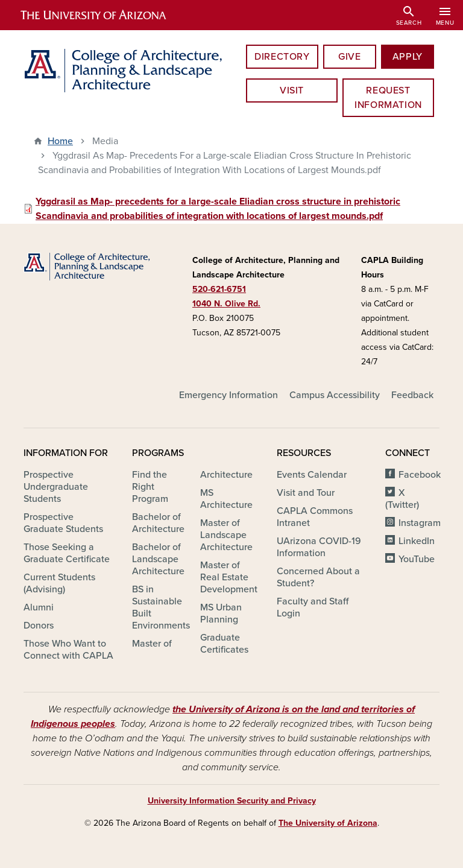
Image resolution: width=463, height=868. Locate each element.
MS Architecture (226, 499)
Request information (388, 98)
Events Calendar (312, 475)
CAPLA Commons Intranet (315, 517)
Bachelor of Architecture (158, 523)
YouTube (417, 559)
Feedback (412, 395)
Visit (292, 90)
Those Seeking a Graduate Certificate (67, 553)
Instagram (420, 523)
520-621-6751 (219, 289)
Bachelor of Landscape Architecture (158, 559)
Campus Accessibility (335, 395)
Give (350, 57)
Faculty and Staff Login (313, 607)
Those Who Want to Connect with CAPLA (68, 650)
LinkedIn (417, 541)
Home (60, 141)
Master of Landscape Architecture (226, 535)
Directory (282, 57)
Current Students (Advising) (59, 583)
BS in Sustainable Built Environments (161, 607)
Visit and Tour (306, 493)
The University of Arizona (328, 823)
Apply (408, 57)
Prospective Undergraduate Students (56, 487)
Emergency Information (228, 395)
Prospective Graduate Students (63, 523)
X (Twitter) (402, 499)
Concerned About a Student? (318, 577)
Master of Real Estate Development (229, 577)
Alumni (39, 607)
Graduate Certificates (224, 644)
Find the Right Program (150, 487)
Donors (39, 626)
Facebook (420, 475)
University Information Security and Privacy (232, 801)
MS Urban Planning (221, 613)
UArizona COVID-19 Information (319, 547)
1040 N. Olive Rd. (226, 304)
